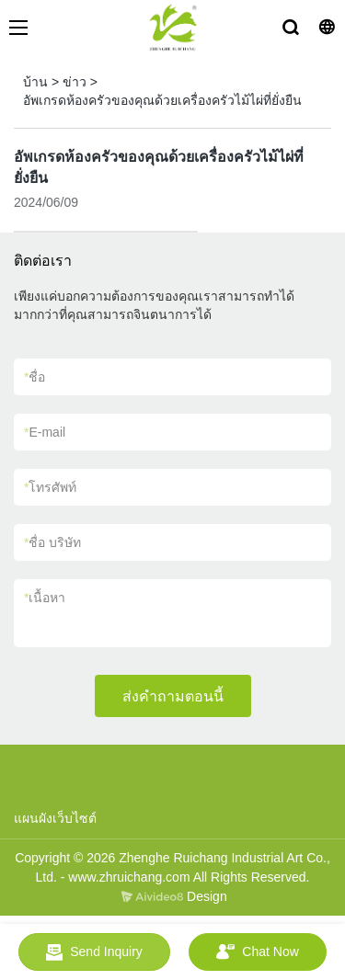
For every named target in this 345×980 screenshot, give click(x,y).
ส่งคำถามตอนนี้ (173, 696)
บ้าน (35, 82)
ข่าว (75, 82)
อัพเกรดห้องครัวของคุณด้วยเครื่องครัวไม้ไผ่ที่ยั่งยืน (162, 100)
